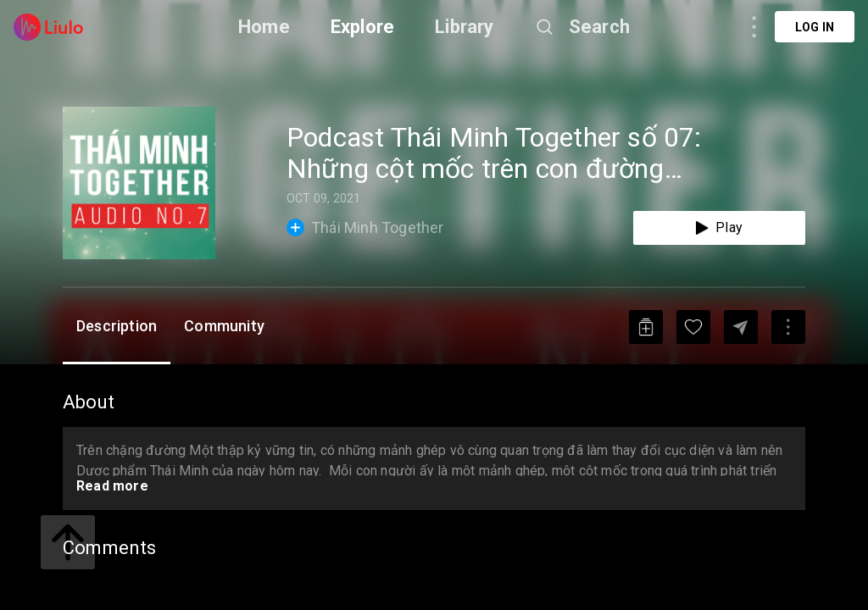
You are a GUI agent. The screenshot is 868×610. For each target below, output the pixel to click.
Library (464, 27)
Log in (815, 27)
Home (264, 27)
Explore (362, 27)
